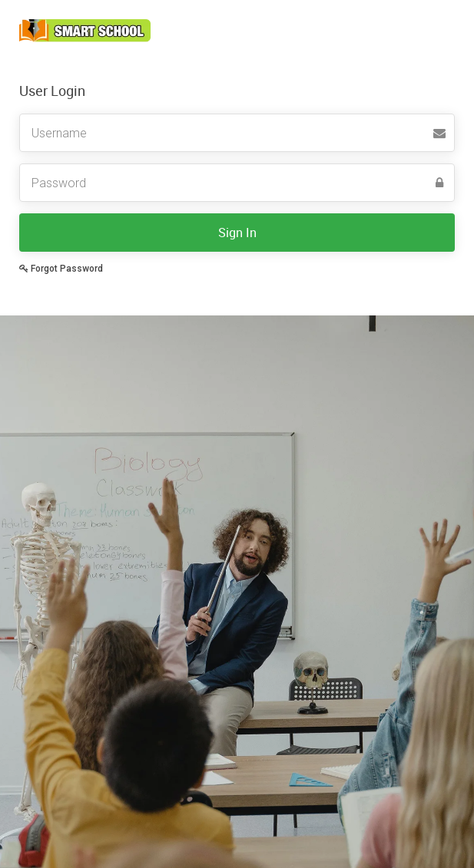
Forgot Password (61, 269)
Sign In (237, 233)
